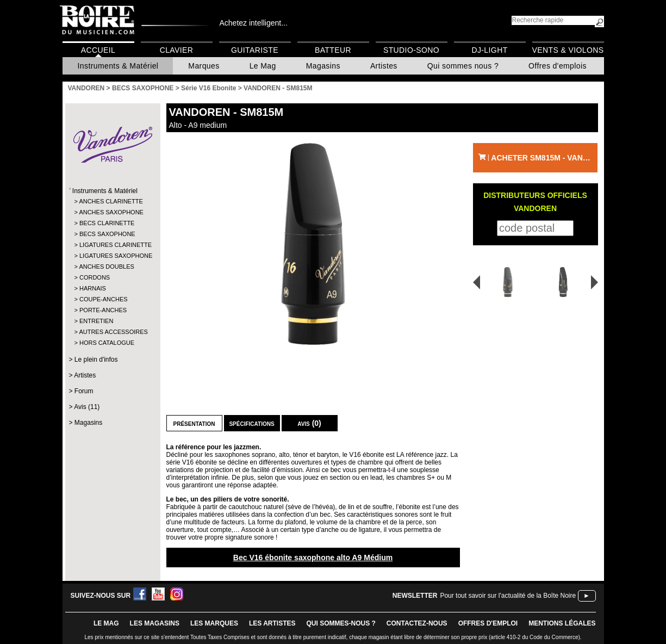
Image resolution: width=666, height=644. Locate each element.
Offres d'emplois (558, 66)
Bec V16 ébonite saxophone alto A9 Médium (313, 558)
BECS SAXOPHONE (107, 234)
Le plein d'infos (96, 360)
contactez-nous (417, 623)
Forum (84, 391)
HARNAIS (93, 288)
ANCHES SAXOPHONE (111, 212)
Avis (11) (87, 407)
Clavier (177, 50)
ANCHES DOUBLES (106, 267)
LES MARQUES (214, 623)
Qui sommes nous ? (463, 66)
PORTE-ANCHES (103, 310)
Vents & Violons (568, 50)
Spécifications (251, 423)
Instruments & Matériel (118, 66)
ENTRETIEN (96, 321)
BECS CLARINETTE (107, 223)
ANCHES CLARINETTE (111, 201)
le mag (106, 623)
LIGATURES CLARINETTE (112, 245)
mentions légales (562, 623)
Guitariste (255, 50)
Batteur (333, 50)
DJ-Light (489, 50)
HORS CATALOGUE (107, 343)
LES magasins (155, 623)
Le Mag (263, 66)
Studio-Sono (411, 50)
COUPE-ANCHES (104, 299)
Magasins (323, 66)
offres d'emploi (488, 623)
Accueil (98, 50)
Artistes (384, 66)
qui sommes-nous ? (341, 623)
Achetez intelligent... (254, 23)
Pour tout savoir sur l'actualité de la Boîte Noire (508, 596)
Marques (204, 66)
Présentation (194, 423)
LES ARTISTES (272, 623)
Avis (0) (309, 423)
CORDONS (95, 277)
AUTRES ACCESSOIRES (112, 332)
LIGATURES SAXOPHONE (112, 256)
